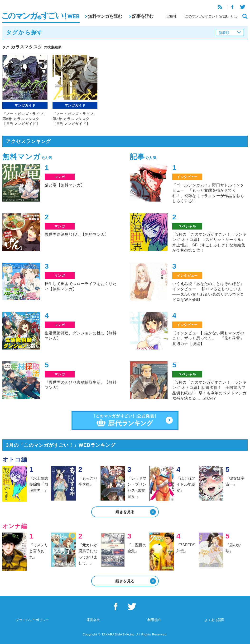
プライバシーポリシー (32, 620)
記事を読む (143, 16)
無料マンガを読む (105, 16)
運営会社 (93, 620)
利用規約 (154, 620)
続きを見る (125, 512)
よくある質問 (215, 620)
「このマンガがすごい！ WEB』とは (209, 16)
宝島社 (172, 16)
